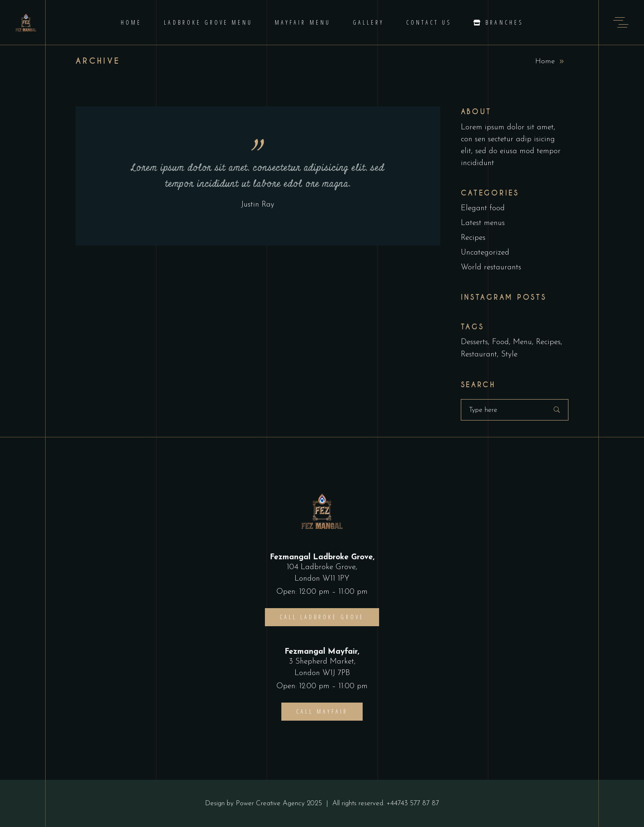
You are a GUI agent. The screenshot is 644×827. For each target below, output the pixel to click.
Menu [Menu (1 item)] (522, 342)
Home (545, 61)
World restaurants (491, 268)
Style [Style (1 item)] (509, 355)
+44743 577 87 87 (413, 803)
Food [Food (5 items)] (500, 342)
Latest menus (483, 223)
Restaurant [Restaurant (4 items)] (479, 355)
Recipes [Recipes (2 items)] (548, 342)
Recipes (473, 238)
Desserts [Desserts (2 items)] (474, 342)
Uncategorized (485, 253)
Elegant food (483, 208)
